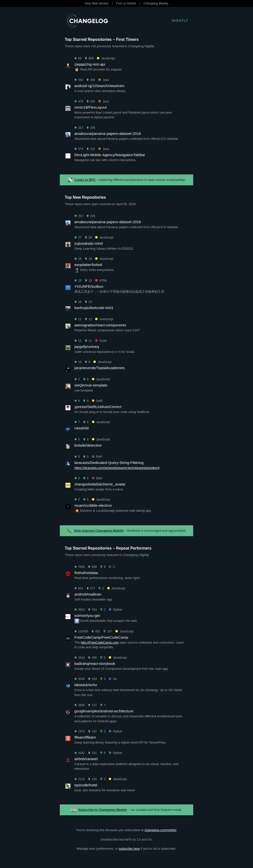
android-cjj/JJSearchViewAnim (99, 86)
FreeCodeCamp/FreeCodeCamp (101, 637)
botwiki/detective (88, 445)
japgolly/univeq (87, 347)
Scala (101, 341)
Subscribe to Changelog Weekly (103, 810)
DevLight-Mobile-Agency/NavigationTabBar (110, 155)
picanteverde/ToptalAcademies (100, 368)
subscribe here (129, 849)
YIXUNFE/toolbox (89, 286)
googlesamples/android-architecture (104, 711)
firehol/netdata (86, 573)
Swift (97, 401)
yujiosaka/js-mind (89, 243)
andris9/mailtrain (88, 594)
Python (115, 610)
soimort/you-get (87, 615)
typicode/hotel (86, 785)
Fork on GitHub (126, 3)
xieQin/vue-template (91, 385)
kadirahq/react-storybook (95, 663)
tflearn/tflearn (85, 737)
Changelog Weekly (156, 3)
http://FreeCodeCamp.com (100, 642)
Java (104, 80)
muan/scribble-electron (93, 505)
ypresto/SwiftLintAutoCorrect (98, 407)
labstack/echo (86, 685)
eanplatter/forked (88, 265)
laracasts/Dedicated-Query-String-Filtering (109, 463)
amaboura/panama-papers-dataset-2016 (108, 133)
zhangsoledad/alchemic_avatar (100, 484)
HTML (101, 281)
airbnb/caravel (86, 759)
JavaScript (106, 58)
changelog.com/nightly (160, 830)
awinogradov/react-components (100, 325)
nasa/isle (82, 428)
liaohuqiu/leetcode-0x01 (94, 308)
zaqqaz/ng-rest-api (90, 64)
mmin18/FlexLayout (91, 107)
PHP (97, 457)
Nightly (180, 21)
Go (113, 679)
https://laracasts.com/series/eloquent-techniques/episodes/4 (117, 468)
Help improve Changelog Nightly (99, 531)
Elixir (97, 478)
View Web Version (97, 3)
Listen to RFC (85, 180)
